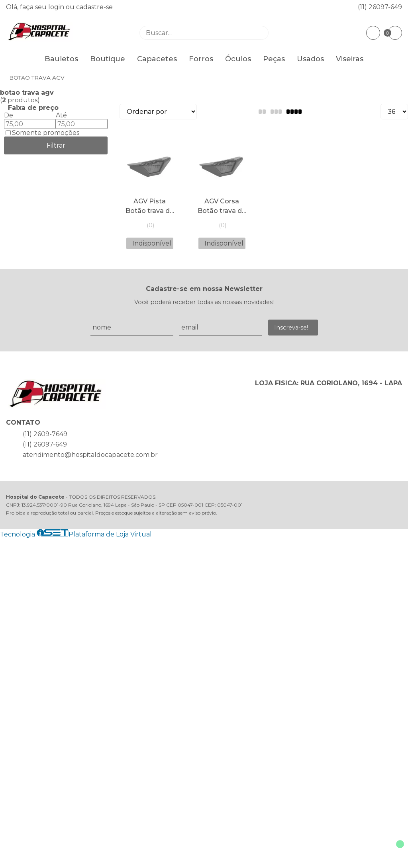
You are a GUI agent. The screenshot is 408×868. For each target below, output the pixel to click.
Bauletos (61, 59)
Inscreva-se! (291, 328)
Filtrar (56, 145)
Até (61, 115)
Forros (201, 59)
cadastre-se (94, 7)
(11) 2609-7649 (45, 434)
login (57, 7)
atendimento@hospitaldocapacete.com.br (90, 455)
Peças (274, 59)
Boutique (108, 59)
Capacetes (157, 59)
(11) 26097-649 (380, 7)
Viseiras (350, 59)
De (9, 115)
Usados (310, 59)
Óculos (238, 59)
